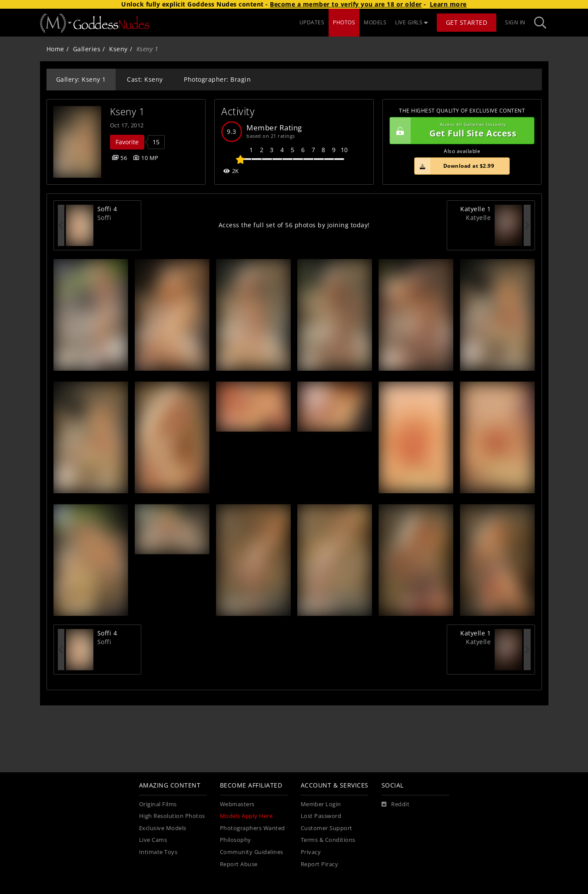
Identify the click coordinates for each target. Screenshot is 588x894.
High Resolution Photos (172, 816)
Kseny (118, 49)
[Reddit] (396, 804)
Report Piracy (320, 864)
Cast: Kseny (145, 79)
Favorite (127, 142)
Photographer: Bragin (217, 79)
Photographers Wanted (252, 828)
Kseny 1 (128, 111)
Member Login (321, 804)
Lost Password (321, 816)
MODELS (375, 22)
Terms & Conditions (328, 840)
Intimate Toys (158, 852)
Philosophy (236, 840)
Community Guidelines (252, 852)
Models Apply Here (246, 816)
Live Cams (153, 840)
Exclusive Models (163, 828)
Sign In (515, 22)
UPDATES (312, 22)
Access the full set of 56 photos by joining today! (294, 225)
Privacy (311, 852)
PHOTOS (344, 22)
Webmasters (237, 804)
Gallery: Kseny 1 (81, 79)
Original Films (158, 804)
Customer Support (327, 828)
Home (55, 49)
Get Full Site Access (460, 131)
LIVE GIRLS (412, 22)
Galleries (87, 49)
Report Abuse (239, 864)
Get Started (467, 22)
